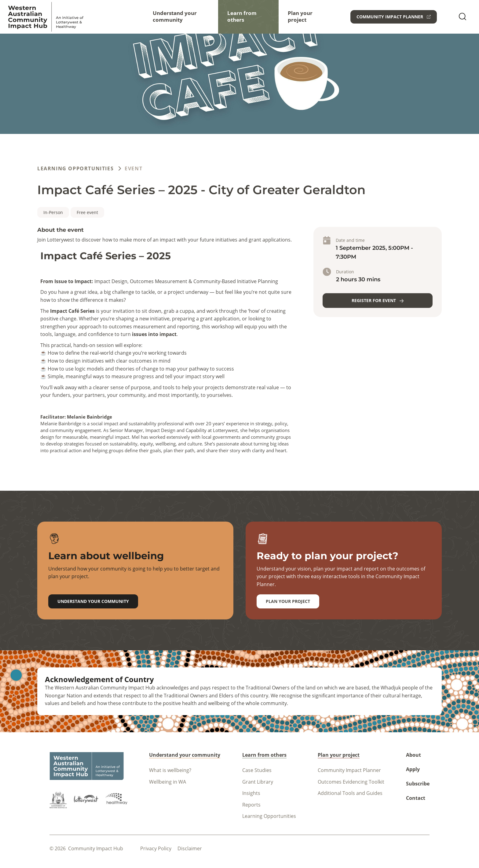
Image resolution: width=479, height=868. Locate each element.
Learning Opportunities (75, 168)
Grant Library (258, 782)
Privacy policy (156, 848)
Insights (251, 793)
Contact (416, 798)
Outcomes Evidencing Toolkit (351, 782)
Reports (251, 805)
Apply (413, 769)
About (413, 755)
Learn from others (242, 16)
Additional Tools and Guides (350, 793)
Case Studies (257, 770)
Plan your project (300, 16)
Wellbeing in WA (168, 782)
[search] (463, 17)
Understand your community (175, 16)
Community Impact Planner (349, 770)
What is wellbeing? (170, 770)
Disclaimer (190, 848)
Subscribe (418, 784)
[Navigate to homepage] (46, 17)
